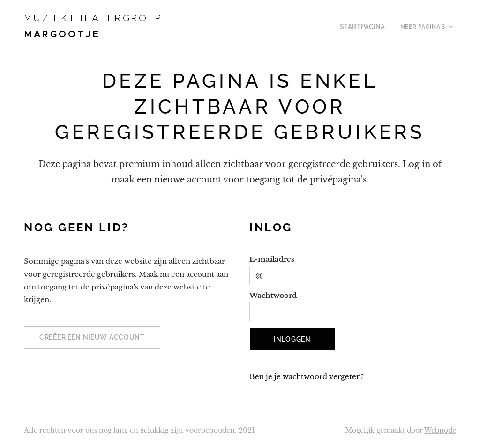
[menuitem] (367, 27)
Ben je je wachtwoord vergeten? (307, 376)
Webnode (440, 430)
